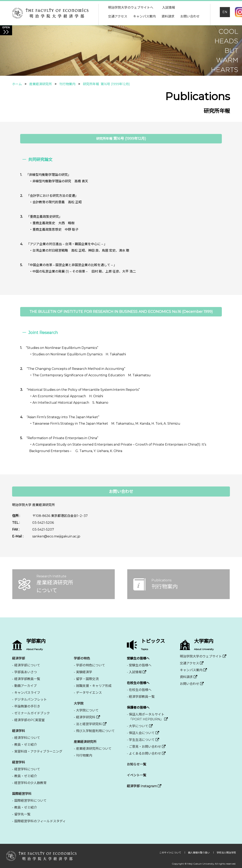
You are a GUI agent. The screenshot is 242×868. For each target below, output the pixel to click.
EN (225, 12)
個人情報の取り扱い (199, 853)
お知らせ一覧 (137, 764)
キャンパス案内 (144, 16)
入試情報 (169, 8)
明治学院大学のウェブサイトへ (131, 8)
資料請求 (168, 16)
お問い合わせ (190, 16)
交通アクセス (118, 16)
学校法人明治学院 (226, 853)
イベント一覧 (137, 775)
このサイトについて (171, 853)
